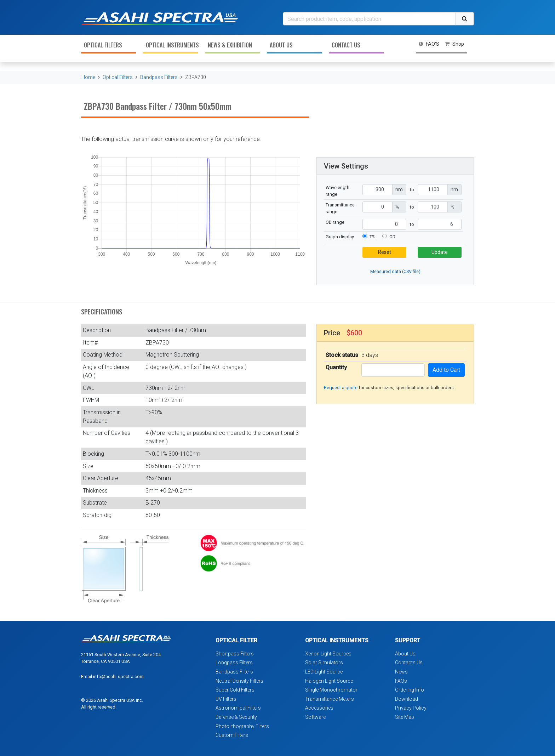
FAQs (401, 681)
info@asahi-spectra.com (118, 677)
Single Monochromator (331, 690)
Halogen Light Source (329, 681)
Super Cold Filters (235, 690)
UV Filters (226, 699)
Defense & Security (236, 717)
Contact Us (346, 45)
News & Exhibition (230, 45)
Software (315, 717)
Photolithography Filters (242, 726)
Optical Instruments (172, 45)
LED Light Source (324, 672)
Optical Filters (103, 45)
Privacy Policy (411, 708)
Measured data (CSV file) (395, 271)
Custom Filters (232, 735)
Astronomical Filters (238, 708)
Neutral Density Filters (239, 681)
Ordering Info (410, 690)
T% (373, 237)
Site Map (405, 717)
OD (392, 237)
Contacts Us (409, 663)
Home (88, 77)
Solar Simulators (324, 663)
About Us (281, 45)
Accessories (319, 708)
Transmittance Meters (330, 699)
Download (407, 699)
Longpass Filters (234, 663)
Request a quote (341, 388)
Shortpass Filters (235, 654)
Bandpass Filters (159, 77)
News (401, 672)
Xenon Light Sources (328, 654)
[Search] (369, 19)
